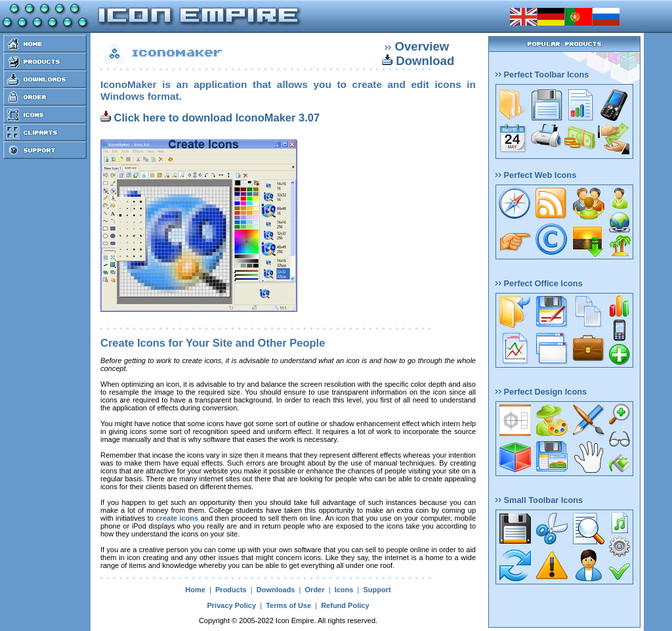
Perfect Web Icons (536, 175)
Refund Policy (345, 605)
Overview (422, 46)
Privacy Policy (231, 605)
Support (377, 590)
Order (315, 590)
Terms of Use (288, 605)
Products (231, 590)
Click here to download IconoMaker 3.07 (210, 118)
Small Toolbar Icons (539, 500)
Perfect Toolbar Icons (542, 75)
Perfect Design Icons (541, 392)
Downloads (276, 590)
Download (425, 61)
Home (195, 590)
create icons (178, 518)
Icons (344, 590)
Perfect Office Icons (539, 283)
